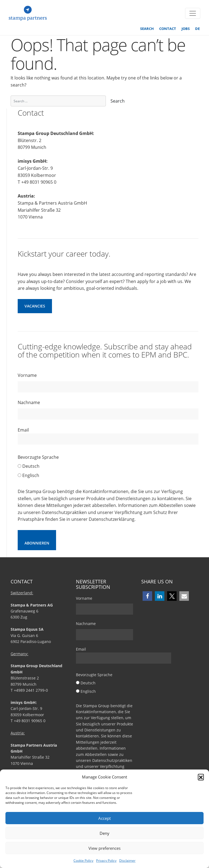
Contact (168, 29)
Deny (104, 833)
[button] (201, 777)
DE (197, 29)
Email (108, 436)
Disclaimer (127, 861)
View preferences (104, 848)
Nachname (29, 402)
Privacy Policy (106, 861)
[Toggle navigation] (193, 13)
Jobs (186, 29)
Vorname (27, 375)
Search (147, 29)
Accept (104, 818)
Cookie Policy (83, 861)
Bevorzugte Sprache (38, 457)
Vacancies (35, 306)
